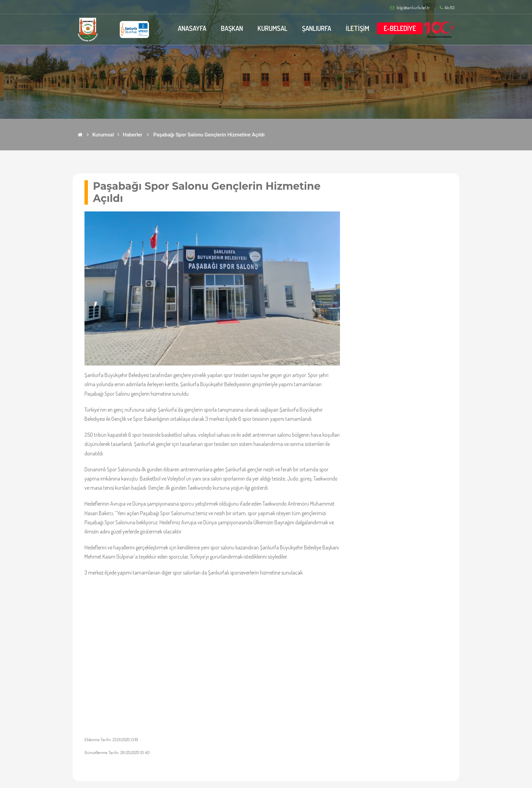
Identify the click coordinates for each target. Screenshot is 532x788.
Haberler (133, 135)
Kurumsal (103, 135)
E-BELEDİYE (400, 28)
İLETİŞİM (357, 28)
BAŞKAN (232, 28)
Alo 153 (447, 8)
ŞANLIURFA (317, 28)
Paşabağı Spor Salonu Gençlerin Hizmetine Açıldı (209, 135)
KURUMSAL (272, 28)
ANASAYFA (192, 28)
